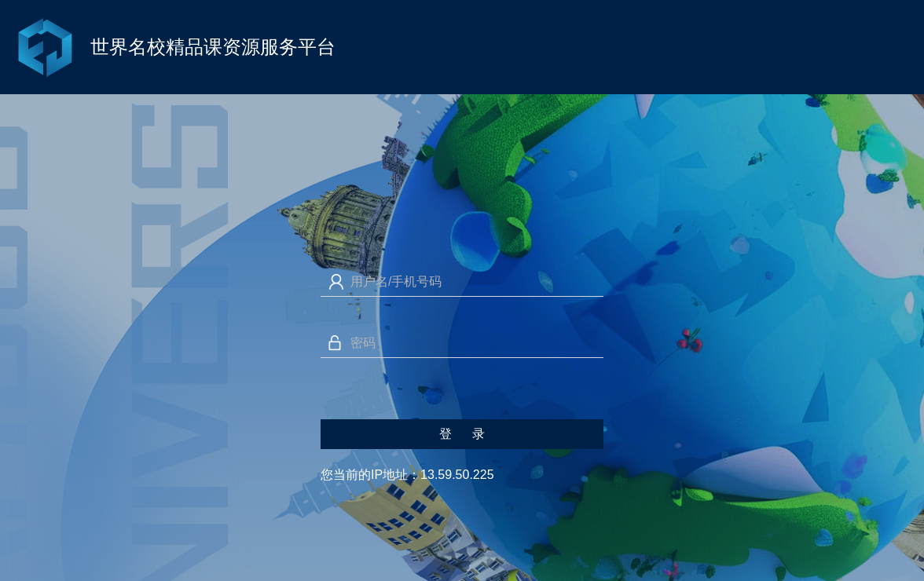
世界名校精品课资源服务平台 (213, 47)
